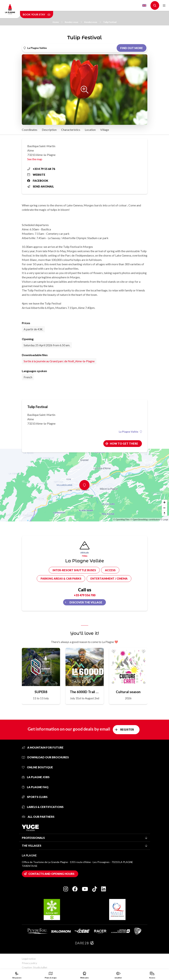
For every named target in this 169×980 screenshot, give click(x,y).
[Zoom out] (164, 508)
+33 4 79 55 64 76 (41, 169)
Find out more (132, 48)
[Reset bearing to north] (164, 513)
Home (57, 22)
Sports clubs (35, 797)
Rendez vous (93, 22)
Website (36, 175)
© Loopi (164, 520)
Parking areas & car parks (61, 578)
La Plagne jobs (36, 777)
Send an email (41, 186)
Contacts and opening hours (51, 874)
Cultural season (128, 692)
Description (49, 130)
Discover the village (86, 602)
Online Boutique (37, 767)
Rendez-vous (73, 22)
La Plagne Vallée (130, 432)
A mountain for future (43, 747)
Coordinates (30, 130)
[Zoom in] (164, 502)
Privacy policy (29, 963)
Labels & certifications (43, 807)
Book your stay (37, 14)
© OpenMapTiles (122, 520)
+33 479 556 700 (85, 595)
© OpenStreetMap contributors (145, 520)
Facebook (38, 181)
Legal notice (29, 959)
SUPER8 (41, 692)
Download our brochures (45, 757)
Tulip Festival (110, 22)
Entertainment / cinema (109, 578)
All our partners (38, 817)
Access (110, 570)
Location (90, 130)
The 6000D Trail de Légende (85, 692)
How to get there (124, 443)
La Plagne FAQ (35, 787)
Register (127, 729)
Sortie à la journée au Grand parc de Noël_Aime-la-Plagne (59, 361)
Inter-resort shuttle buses (74, 570)
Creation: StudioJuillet (35, 967)
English (144, 5)
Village (105, 130)
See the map (35, 159)
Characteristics (71, 130)
